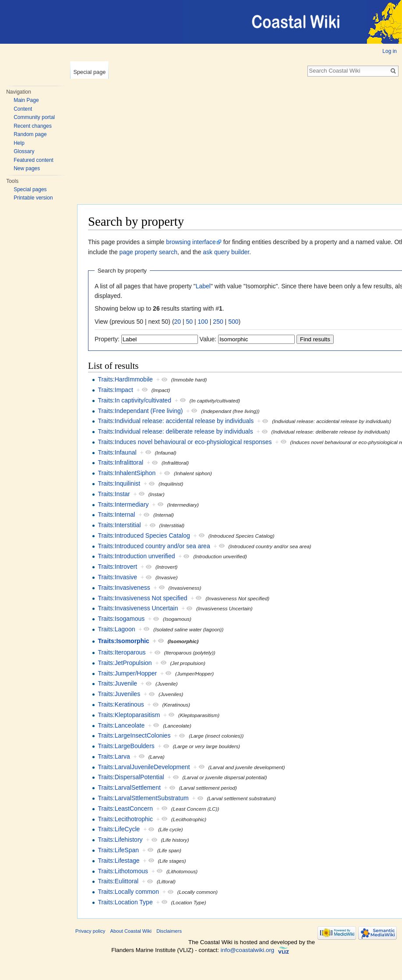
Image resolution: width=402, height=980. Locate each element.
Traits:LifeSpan (118, 850)
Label (203, 286)
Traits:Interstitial (119, 525)
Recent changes (33, 126)
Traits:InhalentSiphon (127, 473)
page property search (148, 252)
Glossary (24, 151)
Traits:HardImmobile (125, 379)
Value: (208, 339)
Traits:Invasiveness (124, 588)
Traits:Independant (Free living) (140, 411)
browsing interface (191, 242)
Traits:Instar (114, 494)
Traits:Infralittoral (120, 462)
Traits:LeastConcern (125, 808)
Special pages (30, 189)
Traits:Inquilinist (119, 483)
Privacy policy (90, 931)
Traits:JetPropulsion (125, 663)
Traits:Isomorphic (123, 641)
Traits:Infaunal (117, 452)
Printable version (33, 198)
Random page (30, 134)
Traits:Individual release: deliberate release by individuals (175, 431)
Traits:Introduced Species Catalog (144, 535)
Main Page (26, 100)
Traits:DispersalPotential (131, 777)
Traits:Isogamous (121, 619)
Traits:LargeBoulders (126, 746)
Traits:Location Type (125, 902)
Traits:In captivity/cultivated (134, 400)
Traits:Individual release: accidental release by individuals (176, 421)
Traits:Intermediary (123, 504)
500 (233, 322)
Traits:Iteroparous (122, 652)
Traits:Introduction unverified (136, 556)
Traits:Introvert (117, 567)
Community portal (34, 117)
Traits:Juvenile (117, 683)
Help (19, 143)
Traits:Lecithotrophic (125, 819)
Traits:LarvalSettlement (129, 787)
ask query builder (226, 252)
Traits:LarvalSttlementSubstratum (143, 798)
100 (203, 322)
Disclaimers (169, 931)
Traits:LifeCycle (119, 829)
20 (178, 322)
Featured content (33, 160)
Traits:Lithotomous (123, 871)
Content (23, 109)
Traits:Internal (116, 514)
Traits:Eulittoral (118, 881)
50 (190, 322)
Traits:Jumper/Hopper (127, 673)
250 (218, 322)
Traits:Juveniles (119, 694)
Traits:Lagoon (116, 629)
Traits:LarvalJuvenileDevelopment (144, 767)
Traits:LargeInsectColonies (134, 735)
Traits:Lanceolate (121, 725)
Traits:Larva (114, 756)
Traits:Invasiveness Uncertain (138, 608)
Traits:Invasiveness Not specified (142, 598)
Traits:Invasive (117, 577)
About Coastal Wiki (131, 931)
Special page (89, 72)
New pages (27, 168)
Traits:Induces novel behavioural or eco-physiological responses (185, 442)
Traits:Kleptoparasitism (129, 715)
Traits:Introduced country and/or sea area (154, 546)
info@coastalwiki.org (247, 950)
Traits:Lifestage (118, 861)
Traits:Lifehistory (120, 840)
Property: (107, 339)
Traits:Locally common (128, 892)
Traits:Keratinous (121, 704)
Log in (390, 51)
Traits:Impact (115, 390)
